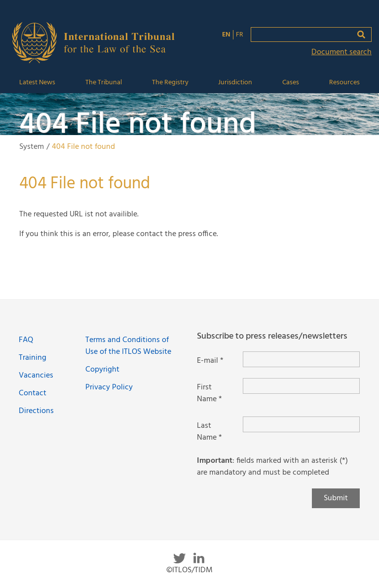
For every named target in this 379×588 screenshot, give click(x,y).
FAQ (26, 340)
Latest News (37, 83)
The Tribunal (104, 83)
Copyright (102, 370)
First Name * (209, 393)
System (32, 147)
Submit (336, 498)
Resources (344, 83)
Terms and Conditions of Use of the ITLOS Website (128, 346)
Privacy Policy (109, 387)
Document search (341, 52)
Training (33, 358)
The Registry (170, 83)
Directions (36, 411)
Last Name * (209, 432)
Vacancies (36, 376)
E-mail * (210, 361)
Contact (33, 393)
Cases (291, 83)
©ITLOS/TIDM (189, 570)
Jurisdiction (235, 83)
